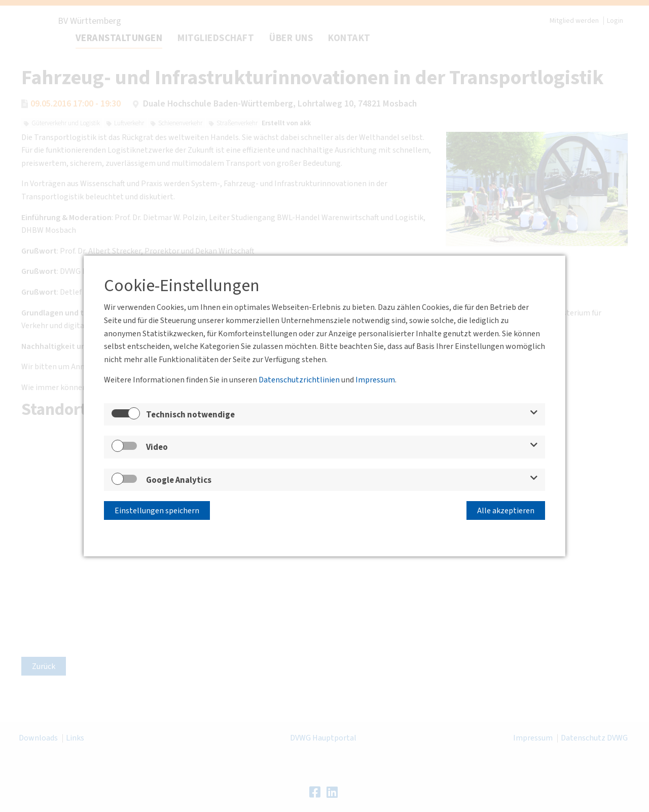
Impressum (375, 380)
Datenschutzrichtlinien (299, 380)
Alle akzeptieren (506, 511)
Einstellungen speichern (157, 511)
